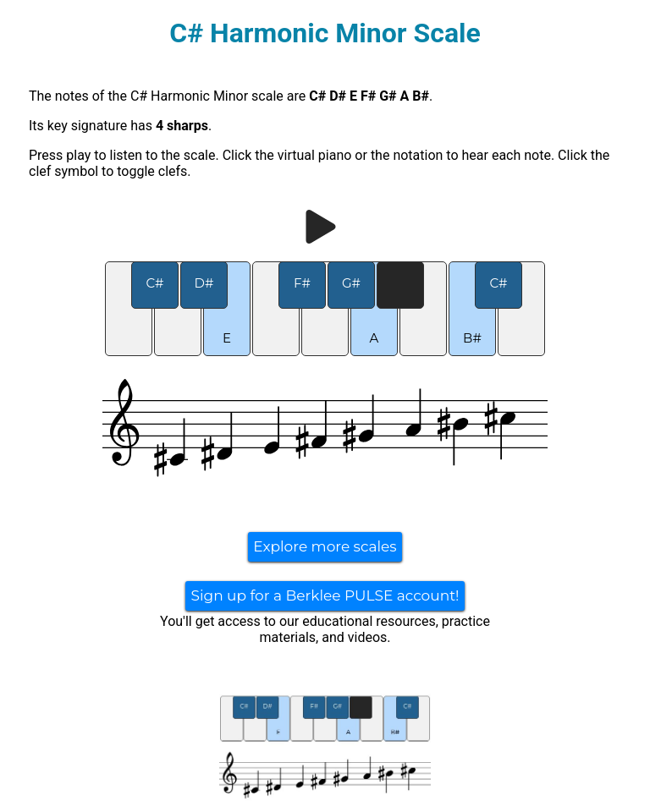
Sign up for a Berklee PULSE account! (325, 595)
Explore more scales (325, 546)
